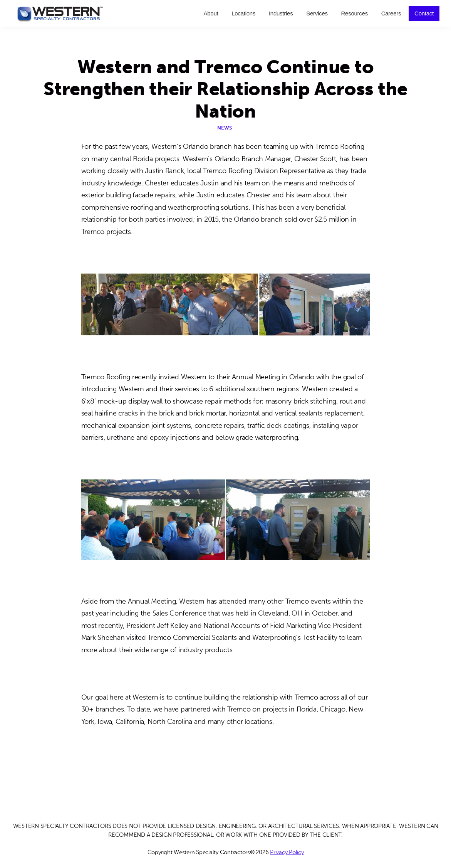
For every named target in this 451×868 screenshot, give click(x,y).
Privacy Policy (287, 852)
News (225, 128)
